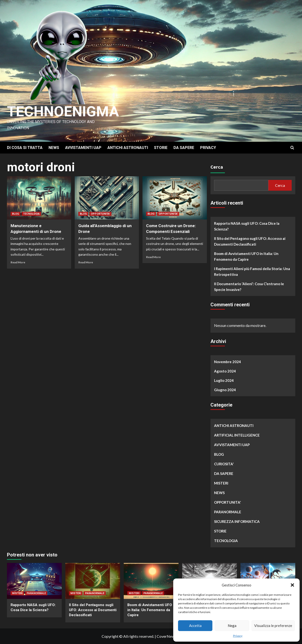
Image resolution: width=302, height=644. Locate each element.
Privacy (238, 636)
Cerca (217, 167)
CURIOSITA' (224, 464)
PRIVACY (208, 148)
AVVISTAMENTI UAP (83, 148)
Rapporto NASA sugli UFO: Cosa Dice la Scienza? (247, 226)
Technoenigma (63, 111)
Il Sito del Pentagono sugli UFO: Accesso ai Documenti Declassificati (250, 241)
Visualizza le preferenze (273, 626)
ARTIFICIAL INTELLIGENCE (237, 435)
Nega (232, 626)
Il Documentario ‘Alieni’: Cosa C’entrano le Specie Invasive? (249, 287)
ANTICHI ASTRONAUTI (128, 148)
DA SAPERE (184, 148)
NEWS (54, 148)
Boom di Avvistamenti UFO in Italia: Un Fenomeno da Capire (246, 256)
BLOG (15, 214)
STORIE (161, 148)
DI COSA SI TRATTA (25, 148)
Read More (18, 262)
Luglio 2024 (224, 380)
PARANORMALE (228, 512)
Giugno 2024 (225, 390)
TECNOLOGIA (31, 214)
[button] (292, 585)
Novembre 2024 (228, 362)
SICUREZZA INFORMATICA (237, 521)
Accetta (195, 626)
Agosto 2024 (225, 371)
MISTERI (221, 483)
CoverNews (166, 636)
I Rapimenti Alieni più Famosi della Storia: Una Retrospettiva (252, 272)
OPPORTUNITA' (100, 214)
